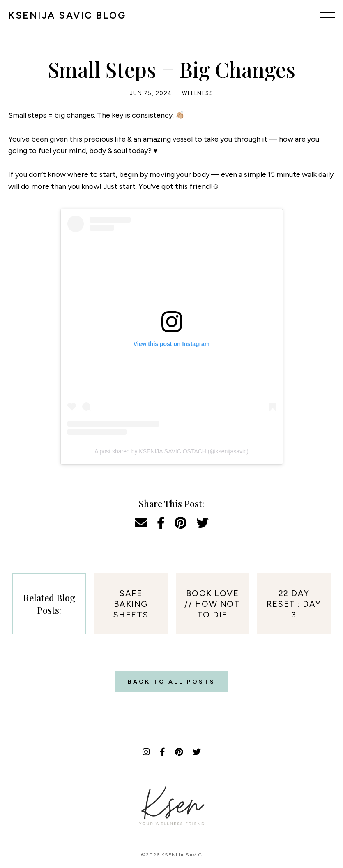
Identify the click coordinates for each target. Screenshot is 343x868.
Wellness (198, 93)
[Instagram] (146, 752)
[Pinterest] (179, 752)
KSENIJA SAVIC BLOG (67, 15)
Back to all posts (171, 682)
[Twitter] (197, 752)
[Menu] (327, 15)
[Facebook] (162, 752)
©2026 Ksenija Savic (171, 855)
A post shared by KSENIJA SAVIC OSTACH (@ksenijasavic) (171, 451)
